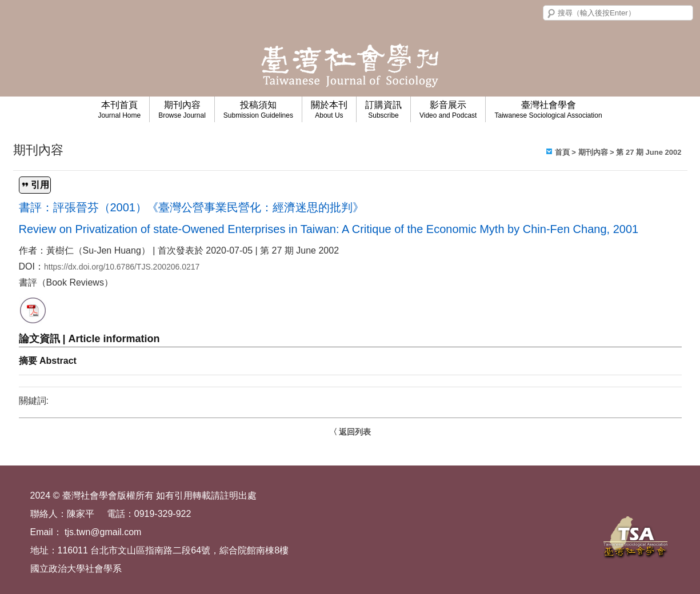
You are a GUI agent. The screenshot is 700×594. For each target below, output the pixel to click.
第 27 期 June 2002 (649, 152)
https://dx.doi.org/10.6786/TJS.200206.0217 (122, 267)
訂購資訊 (383, 110)
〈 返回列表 (350, 432)
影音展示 (448, 110)
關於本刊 (329, 110)
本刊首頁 (119, 110)
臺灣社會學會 (548, 110)
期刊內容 (182, 110)
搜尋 (551, 14)
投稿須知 (258, 110)
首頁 (562, 152)
